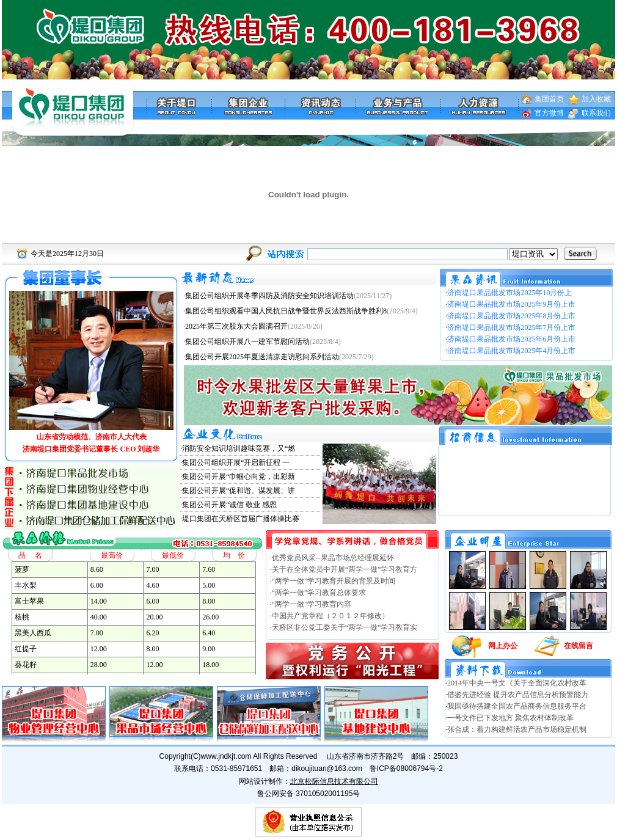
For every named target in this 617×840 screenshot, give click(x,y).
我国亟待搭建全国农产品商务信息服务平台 (517, 706)
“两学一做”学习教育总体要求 (319, 593)
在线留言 (579, 646)
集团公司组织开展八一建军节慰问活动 (247, 341)
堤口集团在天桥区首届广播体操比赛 (241, 519)
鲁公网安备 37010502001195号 (309, 794)
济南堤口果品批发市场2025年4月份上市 (511, 351)
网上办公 (503, 646)
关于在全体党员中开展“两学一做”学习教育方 (345, 569)
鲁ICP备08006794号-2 (406, 769)
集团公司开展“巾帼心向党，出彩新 (239, 477)
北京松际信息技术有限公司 (334, 781)
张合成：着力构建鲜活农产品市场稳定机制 (517, 729)
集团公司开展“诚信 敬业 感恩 (229, 505)
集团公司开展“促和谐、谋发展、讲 (239, 491)
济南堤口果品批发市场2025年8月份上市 (511, 316)
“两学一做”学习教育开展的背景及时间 (334, 581)
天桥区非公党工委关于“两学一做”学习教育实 (345, 627)
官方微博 (549, 113)
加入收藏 (596, 99)
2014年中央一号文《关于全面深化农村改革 (517, 683)
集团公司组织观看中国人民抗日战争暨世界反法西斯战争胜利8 (286, 311)
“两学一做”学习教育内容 (312, 604)
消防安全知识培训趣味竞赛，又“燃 (239, 448)
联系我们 (596, 113)
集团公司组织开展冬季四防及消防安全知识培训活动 (269, 296)
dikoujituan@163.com (327, 769)
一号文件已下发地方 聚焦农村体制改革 (510, 718)
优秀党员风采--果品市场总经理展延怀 (333, 558)
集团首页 (549, 99)
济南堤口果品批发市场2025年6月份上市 (511, 339)
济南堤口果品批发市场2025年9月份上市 (511, 304)
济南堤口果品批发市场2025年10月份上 (509, 293)
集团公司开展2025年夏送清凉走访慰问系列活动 (262, 357)
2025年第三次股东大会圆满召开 (236, 326)
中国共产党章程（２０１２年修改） (330, 616)
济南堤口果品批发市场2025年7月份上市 (511, 327)
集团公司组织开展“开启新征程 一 (236, 462)
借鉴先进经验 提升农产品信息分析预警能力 (518, 695)
